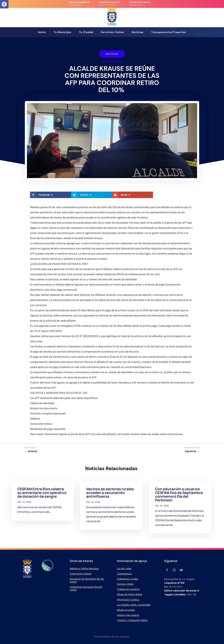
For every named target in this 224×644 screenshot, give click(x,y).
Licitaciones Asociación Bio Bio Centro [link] (86, 588)
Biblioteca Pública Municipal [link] (84, 568)
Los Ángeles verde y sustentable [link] (134, 605)
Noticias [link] (138, 32)
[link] (4, 4)
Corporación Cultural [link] (80, 574)
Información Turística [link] (128, 600)
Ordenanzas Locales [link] (127, 579)
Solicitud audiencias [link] (79, 2)
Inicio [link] (42, 32)
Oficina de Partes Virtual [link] (129, 594)
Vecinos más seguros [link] (128, 615)
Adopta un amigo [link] (126, 610)
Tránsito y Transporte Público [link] (132, 620)
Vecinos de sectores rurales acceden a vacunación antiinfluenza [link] (110, 493)
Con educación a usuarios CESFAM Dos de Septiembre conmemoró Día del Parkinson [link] (179, 495)
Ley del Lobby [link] (124, 568)
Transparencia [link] (124, 574)
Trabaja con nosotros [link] (128, 589)
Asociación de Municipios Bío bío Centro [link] (87, 580)
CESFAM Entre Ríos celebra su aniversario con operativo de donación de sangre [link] (42, 493)
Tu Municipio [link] (63, 32)
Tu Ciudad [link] (86, 32)
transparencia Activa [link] (109, 2)
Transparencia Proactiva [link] (169, 32)
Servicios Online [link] (112, 32)
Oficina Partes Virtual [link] (140, 2)
